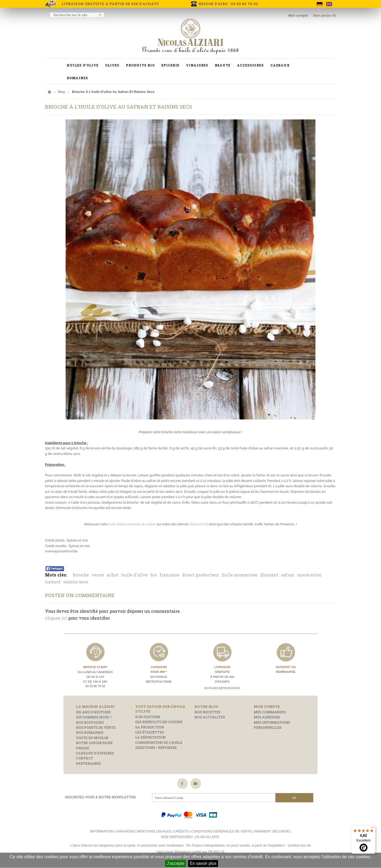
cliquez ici (56, 618)
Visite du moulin (92, 738)
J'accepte (176, 863)
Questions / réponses (156, 748)
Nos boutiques (90, 722)
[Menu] (373, 829)
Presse (83, 748)
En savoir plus (203, 863)
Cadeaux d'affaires (95, 753)
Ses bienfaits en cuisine (159, 722)
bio (154, 575)
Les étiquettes (150, 732)
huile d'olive (135, 575)
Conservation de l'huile (159, 742)
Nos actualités (210, 717)
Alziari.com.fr (199, 524)
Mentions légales (154, 831)
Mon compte (298, 15)
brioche (81, 575)
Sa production (150, 727)
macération (309, 575)
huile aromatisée (240, 575)
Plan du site (208, 837)
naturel (53, 582)
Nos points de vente (96, 727)
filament (269, 575)
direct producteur (201, 575)
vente (98, 575)
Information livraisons (112, 831)
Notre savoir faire (94, 743)
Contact (85, 758)
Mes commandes (270, 712)
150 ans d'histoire (93, 712)
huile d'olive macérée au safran (132, 524)
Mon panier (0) (325, 15)
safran (288, 575)
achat (113, 575)
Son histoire (148, 717)
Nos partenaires (177, 837)
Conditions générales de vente (221, 831)
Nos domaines (90, 732)
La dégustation (150, 737)
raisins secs (76, 582)
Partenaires (89, 763)
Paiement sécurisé (272, 831)
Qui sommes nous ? (94, 717)
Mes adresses (267, 717)
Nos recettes (208, 712)
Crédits (181, 831)
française (169, 575)
